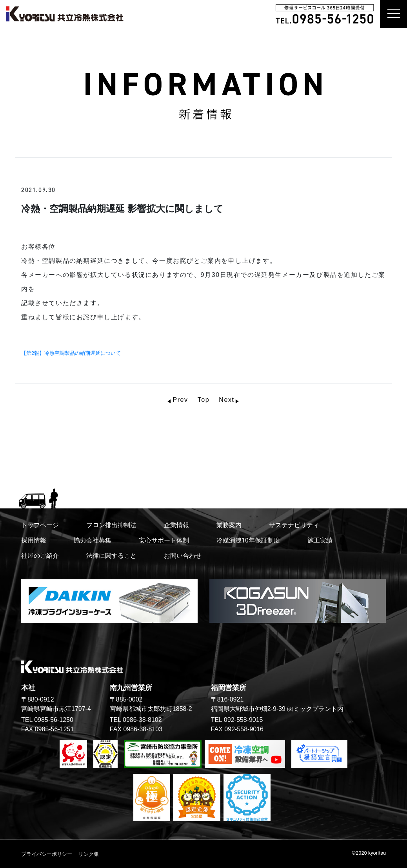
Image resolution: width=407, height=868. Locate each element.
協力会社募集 (93, 540)
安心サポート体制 (164, 540)
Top (204, 400)
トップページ (40, 525)
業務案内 (229, 525)
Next (226, 400)
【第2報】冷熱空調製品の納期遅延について (74, 353)
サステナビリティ (294, 525)
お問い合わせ (183, 556)
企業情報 (176, 525)
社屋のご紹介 (40, 556)
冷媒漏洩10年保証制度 (248, 540)
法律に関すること (111, 556)
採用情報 (34, 540)
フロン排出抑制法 (111, 525)
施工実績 (320, 540)
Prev (180, 400)
